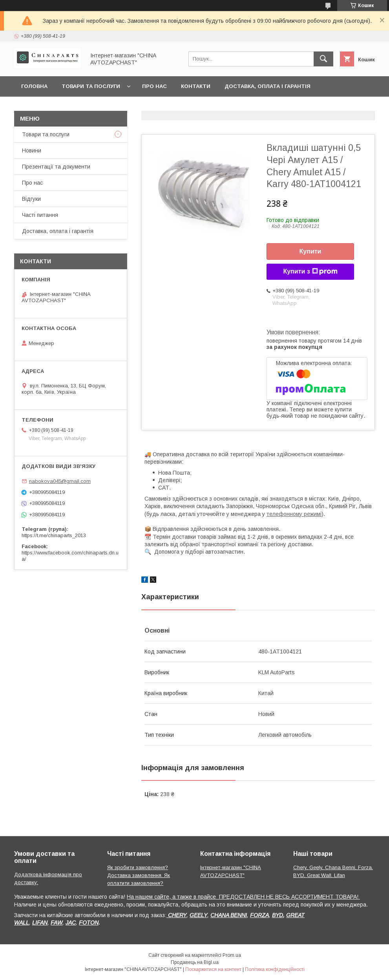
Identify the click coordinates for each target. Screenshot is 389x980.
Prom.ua (232, 955)
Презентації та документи (56, 167)
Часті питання (40, 215)
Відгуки (31, 199)
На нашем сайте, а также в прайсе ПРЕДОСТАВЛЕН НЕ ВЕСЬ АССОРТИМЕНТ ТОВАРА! (243, 897)
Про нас (154, 86)
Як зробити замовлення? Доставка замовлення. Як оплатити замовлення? (139, 875)
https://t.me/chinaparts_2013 (54, 535)
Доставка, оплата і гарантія (268, 86)
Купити (310, 251)
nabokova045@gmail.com (60, 481)
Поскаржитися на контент (213, 969)
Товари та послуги (91, 86)
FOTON (89, 923)
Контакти (196, 86)
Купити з (310, 272)
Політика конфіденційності (275, 969)
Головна (34, 86)
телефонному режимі (294, 514)
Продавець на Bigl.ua (195, 962)
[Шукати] (323, 59)
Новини (32, 150)
